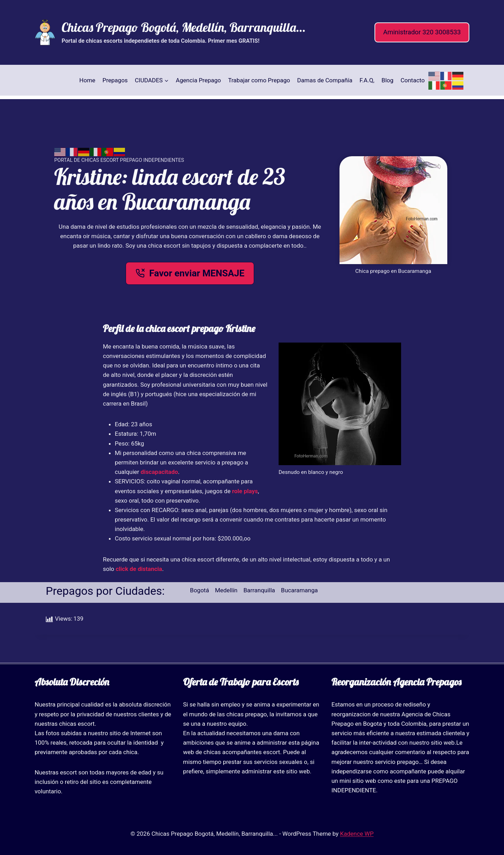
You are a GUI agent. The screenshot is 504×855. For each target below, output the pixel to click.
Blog (387, 80)
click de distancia (139, 569)
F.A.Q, (367, 80)
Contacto (412, 80)
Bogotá (199, 590)
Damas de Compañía (325, 80)
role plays (245, 491)
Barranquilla (259, 590)
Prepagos (115, 80)
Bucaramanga (299, 590)
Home (87, 80)
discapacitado (159, 472)
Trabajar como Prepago (259, 80)
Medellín (226, 590)
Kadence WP (357, 834)
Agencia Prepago (198, 80)
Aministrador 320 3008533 (422, 32)
